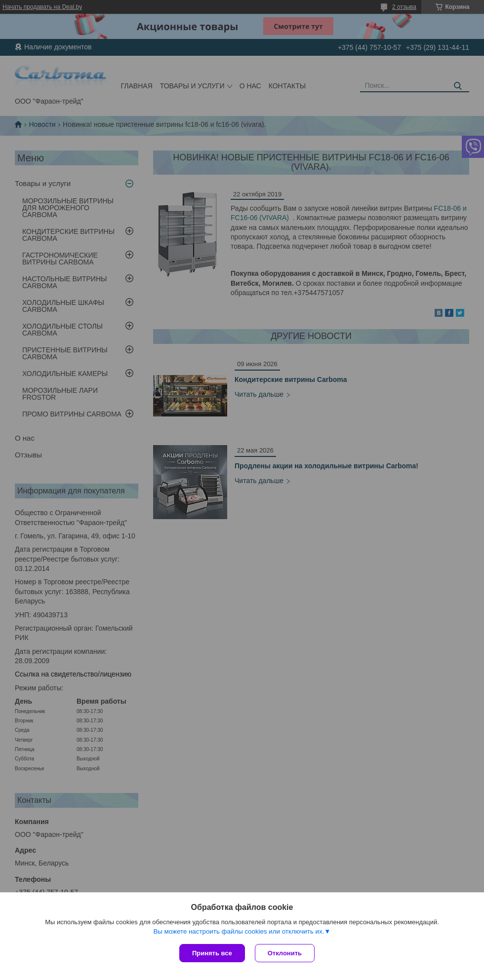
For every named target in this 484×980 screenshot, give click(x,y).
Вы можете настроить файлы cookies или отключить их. (239, 931)
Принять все (212, 953)
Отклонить (285, 953)
